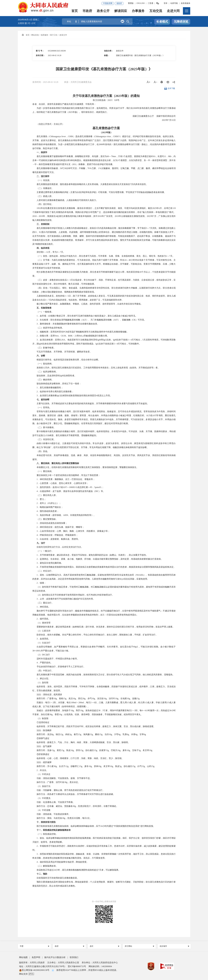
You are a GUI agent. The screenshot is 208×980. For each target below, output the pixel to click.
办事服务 (138, 11)
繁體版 (131, 3)
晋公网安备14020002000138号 (34, 970)
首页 (75, 11)
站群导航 (174, 3)
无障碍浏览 (181, 22)
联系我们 (74, 957)
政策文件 (63, 35)
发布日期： (40, 55)
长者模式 (162, 22)
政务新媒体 (186, 3)
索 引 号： (40, 51)
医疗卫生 (54, 35)
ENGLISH (141, 3)
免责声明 (36, 957)
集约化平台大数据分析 (55, 957)
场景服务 (44, 35)
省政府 (119, 3)
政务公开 (103, 11)
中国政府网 (108, 3)
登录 (166, 3)
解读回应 (121, 11)
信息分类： (109, 51)
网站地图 (23, 957)
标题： (107, 55)
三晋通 (150, 3)
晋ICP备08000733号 (77, 966)
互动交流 (156, 11)
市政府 (87, 11)
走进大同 (173, 11)
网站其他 (35, 35)
